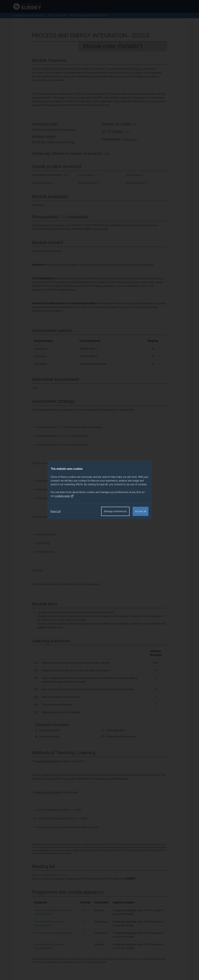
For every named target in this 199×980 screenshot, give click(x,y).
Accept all (141, 511)
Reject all (56, 511)
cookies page (64, 496)
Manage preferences (115, 511)
